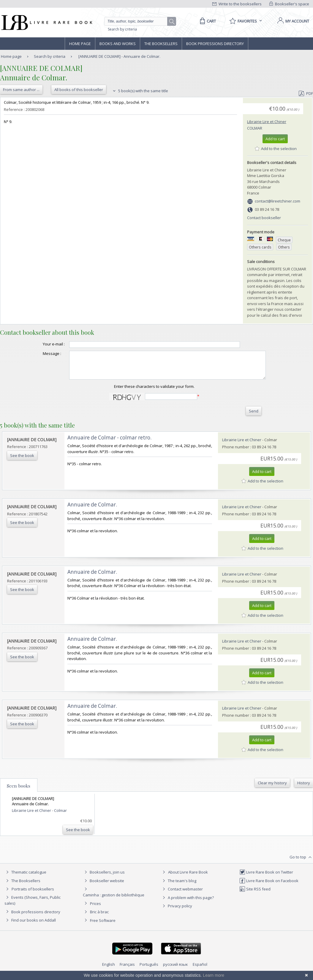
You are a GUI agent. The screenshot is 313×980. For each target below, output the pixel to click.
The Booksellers (161, 44)
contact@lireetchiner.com (278, 201)
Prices (95, 909)
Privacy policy (177, 911)
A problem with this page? (187, 903)
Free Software (103, 926)
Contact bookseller (264, 218)
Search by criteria (122, 29)
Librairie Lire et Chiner (267, 122)
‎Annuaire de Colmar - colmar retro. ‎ (110, 443)
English (109, 970)
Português (149, 970)
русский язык (176, 970)
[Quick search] (138, 21)
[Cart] (207, 21)
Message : (40, 353)
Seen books (19, 791)
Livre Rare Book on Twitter (266, 877)
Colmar (255, 128)
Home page (80, 44)
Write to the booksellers (237, 4)
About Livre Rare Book (188, 877)
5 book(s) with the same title (140, 91)
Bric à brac (99, 917)
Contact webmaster (182, 894)
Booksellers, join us (104, 877)
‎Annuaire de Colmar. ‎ (93, 510)
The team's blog (179, 886)
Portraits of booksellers (33, 894)
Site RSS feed (255, 894)
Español (200, 970)
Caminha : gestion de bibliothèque (114, 900)
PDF (306, 93)
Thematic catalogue (25, 877)
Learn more (214, 975)
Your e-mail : (42, 344)
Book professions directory (215, 44)
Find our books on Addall (30, 925)
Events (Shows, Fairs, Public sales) (33, 905)
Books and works (118, 44)
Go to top (301, 863)
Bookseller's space (289, 4)
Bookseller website (103, 886)
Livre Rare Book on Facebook (269, 886)
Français (127, 970)
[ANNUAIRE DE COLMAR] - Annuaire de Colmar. (119, 56)
